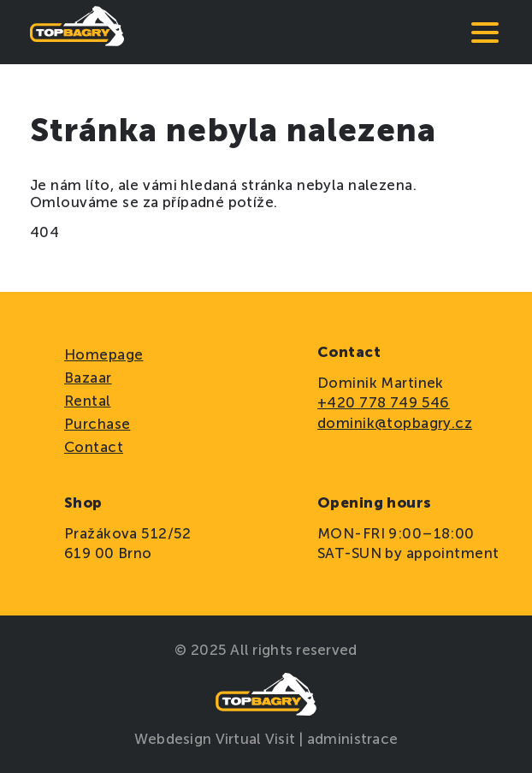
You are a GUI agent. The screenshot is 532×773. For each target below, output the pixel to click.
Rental (88, 401)
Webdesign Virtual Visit (216, 739)
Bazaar (88, 378)
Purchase (97, 424)
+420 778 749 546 (384, 402)
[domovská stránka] (77, 32)
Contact (94, 447)
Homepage (103, 354)
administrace (352, 739)
